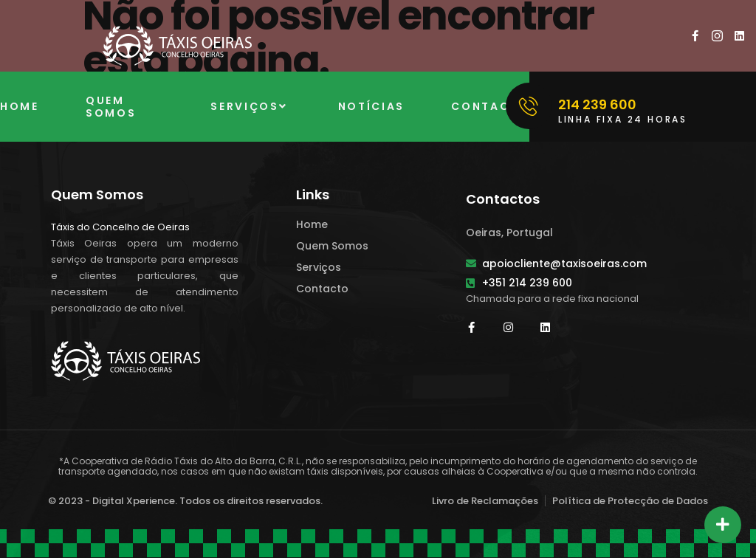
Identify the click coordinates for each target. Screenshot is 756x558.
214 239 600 (597, 104)
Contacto (490, 106)
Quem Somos (111, 107)
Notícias (372, 106)
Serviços (251, 106)
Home (20, 106)
